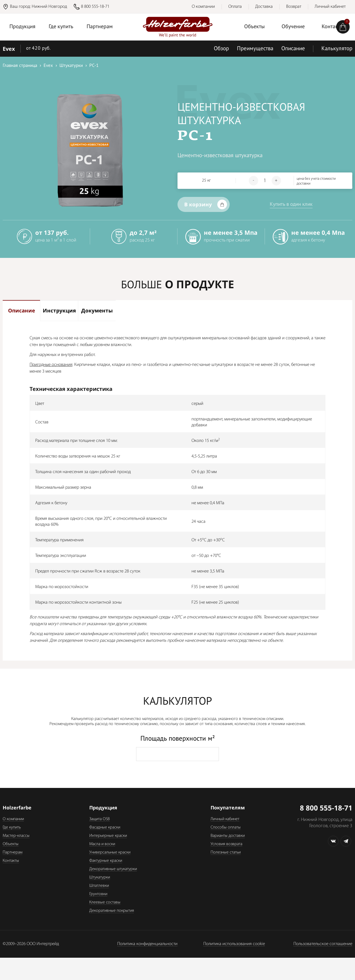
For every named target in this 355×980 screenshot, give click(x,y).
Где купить (61, 27)
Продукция (22, 27)
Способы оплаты (226, 837)
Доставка (264, 7)
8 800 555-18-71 (95, 7)
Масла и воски (102, 854)
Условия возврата (226, 854)
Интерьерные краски (108, 846)
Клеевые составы (105, 912)
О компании (203, 7)
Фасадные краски (105, 837)
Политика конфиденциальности (147, 954)
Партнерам (100, 27)
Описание (293, 49)
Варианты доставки (228, 846)
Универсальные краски (110, 862)
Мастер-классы (16, 846)
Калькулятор (337, 49)
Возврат (294, 7)
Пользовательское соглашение (323, 954)
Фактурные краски (106, 871)
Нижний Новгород (49, 7)
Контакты (11, 871)
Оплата (235, 7)
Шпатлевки (99, 896)
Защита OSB (100, 829)
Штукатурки (100, 887)
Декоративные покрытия (112, 921)
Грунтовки (98, 904)
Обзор (221, 49)
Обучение (293, 27)
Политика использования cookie (234, 954)
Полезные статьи (226, 862)
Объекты (254, 27)
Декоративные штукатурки (113, 879)
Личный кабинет (330, 7)
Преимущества (255, 49)
